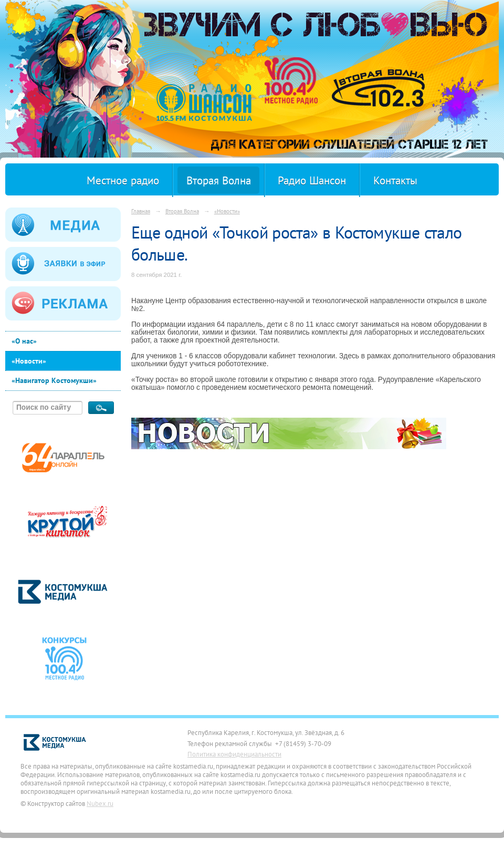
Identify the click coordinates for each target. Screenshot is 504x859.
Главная (141, 211)
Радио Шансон (312, 180)
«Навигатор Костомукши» (54, 380)
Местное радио (123, 180)
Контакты (395, 180)
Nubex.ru (100, 803)
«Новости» (29, 361)
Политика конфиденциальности (234, 754)
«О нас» (24, 341)
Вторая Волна (219, 180)
